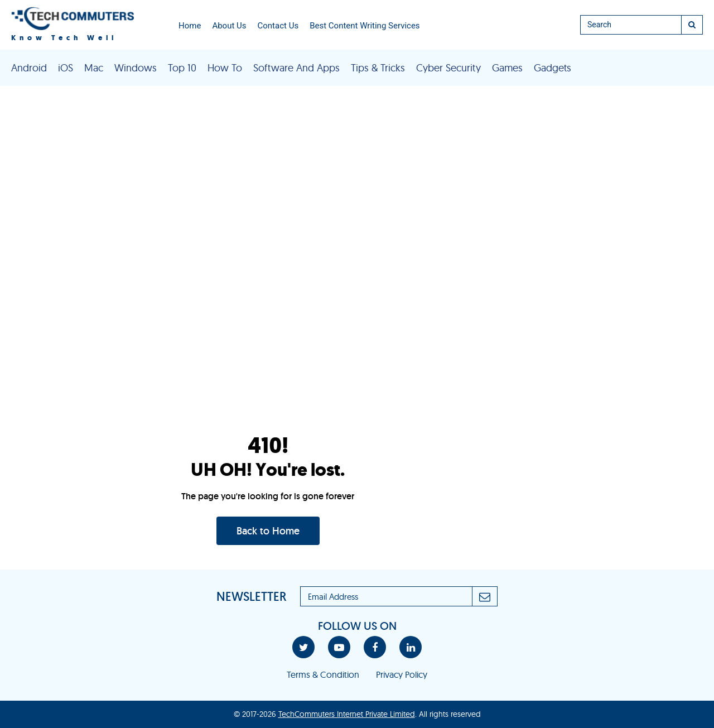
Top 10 (182, 68)
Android (29, 68)
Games (507, 68)
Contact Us (278, 26)
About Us (229, 26)
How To (225, 68)
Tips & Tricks (378, 68)
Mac (94, 68)
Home (190, 26)
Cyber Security (448, 68)
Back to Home (268, 531)
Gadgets (553, 68)
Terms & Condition (323, 674)
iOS (66, 68)
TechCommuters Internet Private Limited (347, 714)
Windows (136, 68)
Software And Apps (296, 68)
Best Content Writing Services (365, 26)
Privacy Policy (402, 674)
